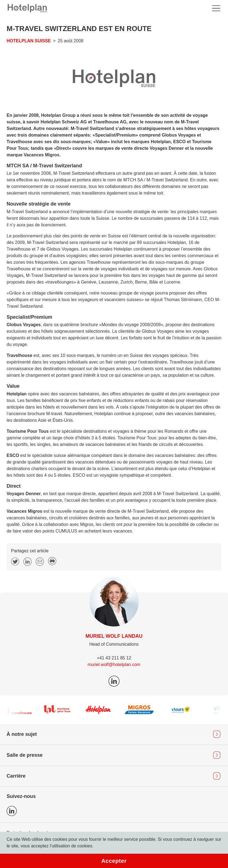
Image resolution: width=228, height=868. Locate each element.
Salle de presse (25, 755)
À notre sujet (22, 734)
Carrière (16, 776)
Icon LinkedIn (12, 811)
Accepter (114, 861)
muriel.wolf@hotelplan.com (114, 665)
